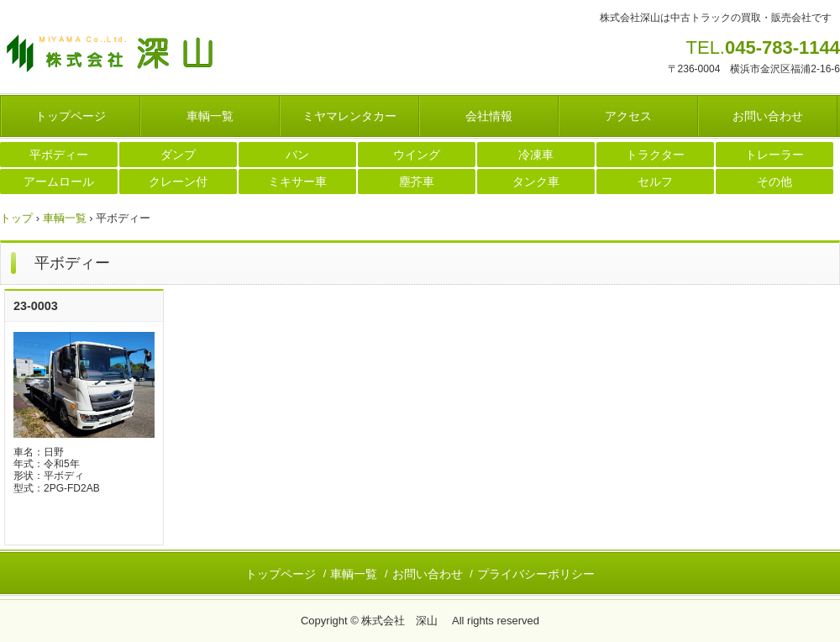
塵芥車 (417, 182)
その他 (774, 182)
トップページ (71, 116)
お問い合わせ (768, 116)
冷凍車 (536, 155)
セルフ (655, 182)
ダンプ (178, 155)
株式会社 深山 (126, 54)
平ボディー (59, 155)
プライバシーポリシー (536, 574)
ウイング (417, 155)
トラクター (655, 155)
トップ (16, 218)
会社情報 (489, 116)
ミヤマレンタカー (349, 116)
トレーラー (774, 155)
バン (297, 155)
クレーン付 (178, 182)
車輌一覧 (210, 116)
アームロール (59, 182)
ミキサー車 (297, 182)
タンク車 (536, 182)
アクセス (628, 116)
